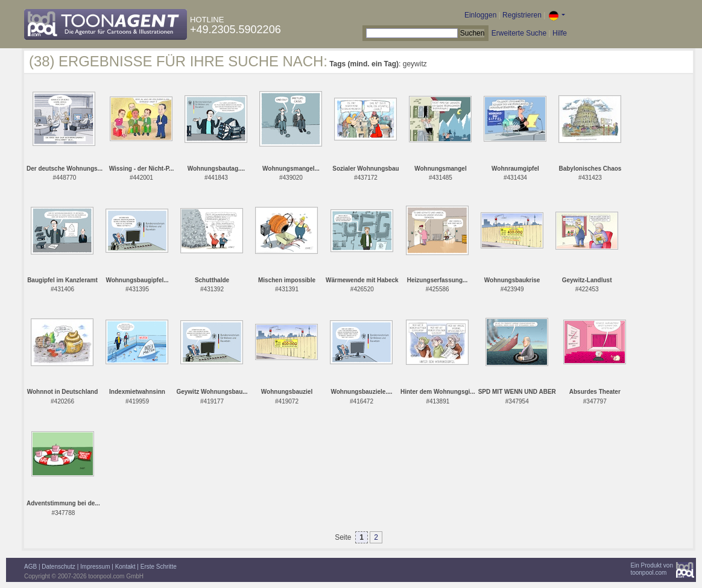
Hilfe (560, 33)
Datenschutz (58, 567)
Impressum (95, 567)
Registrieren (522, 15)
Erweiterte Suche (519, 33)
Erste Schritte (159, 567)
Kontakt (125, 567)
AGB (30, 567)
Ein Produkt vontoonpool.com (652, 569)
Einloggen (480, 15)
